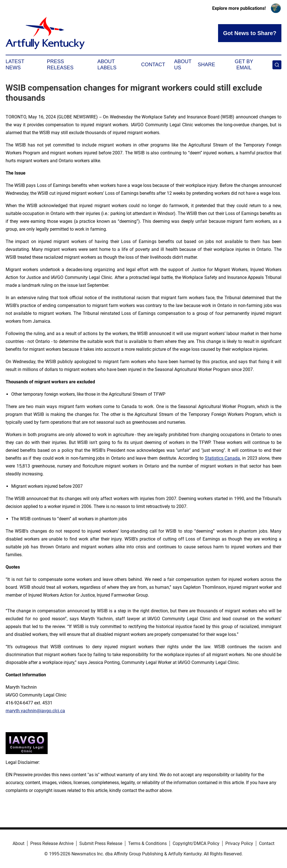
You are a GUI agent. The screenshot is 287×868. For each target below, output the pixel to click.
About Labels (107, 65)
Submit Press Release (101, 843)
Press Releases (60, 65)
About (18, 843)
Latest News (15, 65)
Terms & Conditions (147, 843)
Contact (153, 65)
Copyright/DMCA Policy (196, 843)
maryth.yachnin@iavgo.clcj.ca (35, 711)
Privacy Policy (239, 843)
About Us (183, 65)
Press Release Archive (52, 843)
